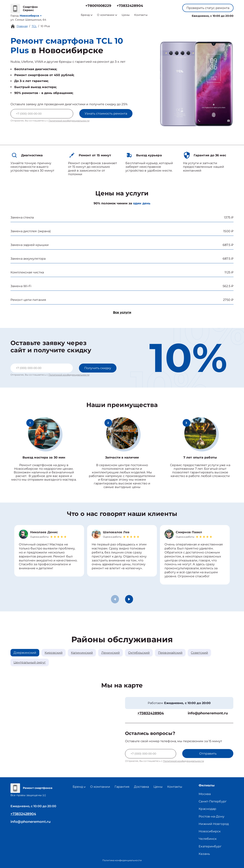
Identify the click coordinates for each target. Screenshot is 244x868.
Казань (204, 854)
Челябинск (208, 839)
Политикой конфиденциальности (69, 121)
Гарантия (122, 787)
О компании (107, 15)
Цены (126, 15)
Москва (205, 794)
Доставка (141, 787)
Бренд (87, 15)
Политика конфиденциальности (122, 860)
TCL (34, 26)
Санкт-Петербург (213, 801)
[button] (129, 599)
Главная (22, 26)
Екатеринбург (210, 846)
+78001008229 (98, 6)
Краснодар (207, 809)
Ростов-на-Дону (211, 816)
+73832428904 (130, 6)
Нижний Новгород (214, 824)
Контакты (141, 15)
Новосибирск (210, 831)
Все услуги (122, 312)
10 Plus (45, 26)
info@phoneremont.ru (208, 713)
